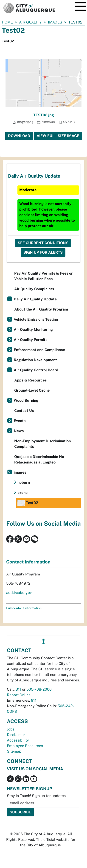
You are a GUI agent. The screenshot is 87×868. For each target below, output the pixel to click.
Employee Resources (25, 746)
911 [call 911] (34, 700)
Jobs (11, 729)
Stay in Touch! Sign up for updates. (37, 796)
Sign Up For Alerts (43, 252)
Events (20, 421)
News (19, 431)
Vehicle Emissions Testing (36, 319)
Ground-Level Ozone (32, 390)
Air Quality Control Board (36, 370)
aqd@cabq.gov (19, 593)
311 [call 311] (18, 689)
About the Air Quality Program (41, 309)
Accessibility (18, 740)
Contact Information (28, 562)
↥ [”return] (43, 641)
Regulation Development (35, 360)
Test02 (28, 503)
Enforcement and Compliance (39, 350)
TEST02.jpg (44, 115)
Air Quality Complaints (34, 289)
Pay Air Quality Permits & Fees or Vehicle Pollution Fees (43, 276)
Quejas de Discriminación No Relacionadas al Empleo (39, 459)
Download (19, 136)
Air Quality (30, 22)
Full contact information (24, 608)
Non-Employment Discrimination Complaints (42, 444)
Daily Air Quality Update (35, 299)
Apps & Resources (30, 380)
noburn (24, 482)
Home (7, 22)
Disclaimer (16, 735)
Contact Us (24, 411)
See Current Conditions (43, 243)
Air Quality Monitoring (33, 330)
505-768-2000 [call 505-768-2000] (39, 689)
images (55, 22)
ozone (22, 493)
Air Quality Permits (31, 340)
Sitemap (14, 751)
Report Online (19, 695)
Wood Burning (26, 400)
